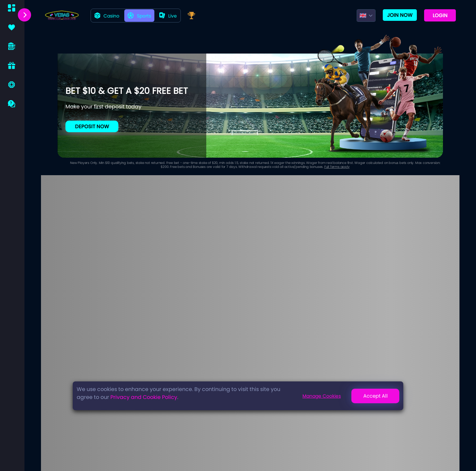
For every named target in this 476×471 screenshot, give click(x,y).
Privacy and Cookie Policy (144, 397)
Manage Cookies (322, 396)
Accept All (376, 396)
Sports (139, 16)
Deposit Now (92, 126)
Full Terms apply (337, 167)
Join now (400, 15)
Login (440, 15)
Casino (107, 16)
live (168, 16)
